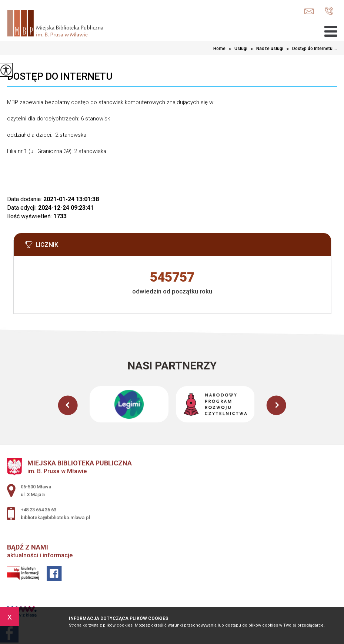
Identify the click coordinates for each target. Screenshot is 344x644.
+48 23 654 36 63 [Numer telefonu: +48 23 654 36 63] (39, 510)
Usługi (236, 49)
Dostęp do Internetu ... (310, 49)
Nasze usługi (265, 49)
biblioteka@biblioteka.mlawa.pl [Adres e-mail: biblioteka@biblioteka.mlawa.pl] (55, 517)
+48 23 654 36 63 (329, 11)
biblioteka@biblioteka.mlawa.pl (309, 11)
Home (219, 49)
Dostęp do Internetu (60, 76)
